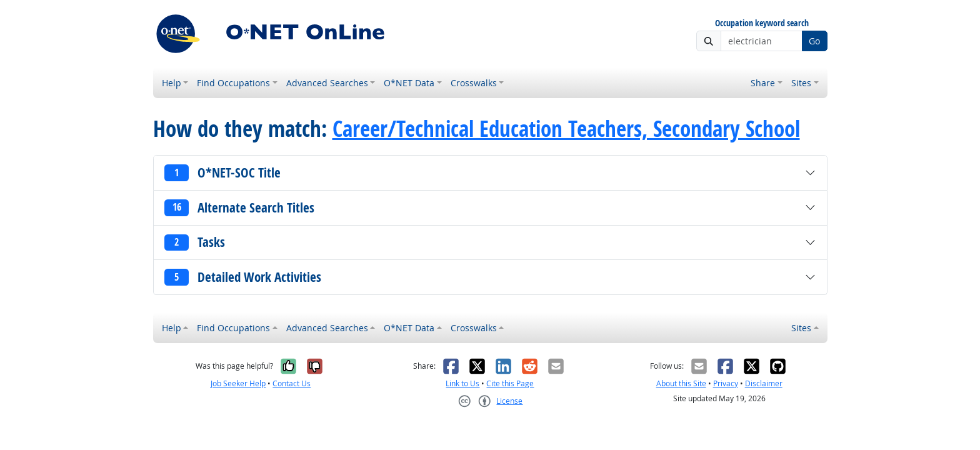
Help (172, 83)
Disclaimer (764, 383)
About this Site (681, 383)
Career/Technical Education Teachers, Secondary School (566, 129)
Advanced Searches (327, 83)
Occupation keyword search (762, 23)
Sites (801, 83)
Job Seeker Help (238, 383)
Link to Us (462, 383)
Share (763, 83)
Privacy (726, 383)
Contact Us (292, 383)
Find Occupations (233, 83)
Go (814, 41)
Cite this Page (510, 383)
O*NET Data (409, 83)
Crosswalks (474, 83)
